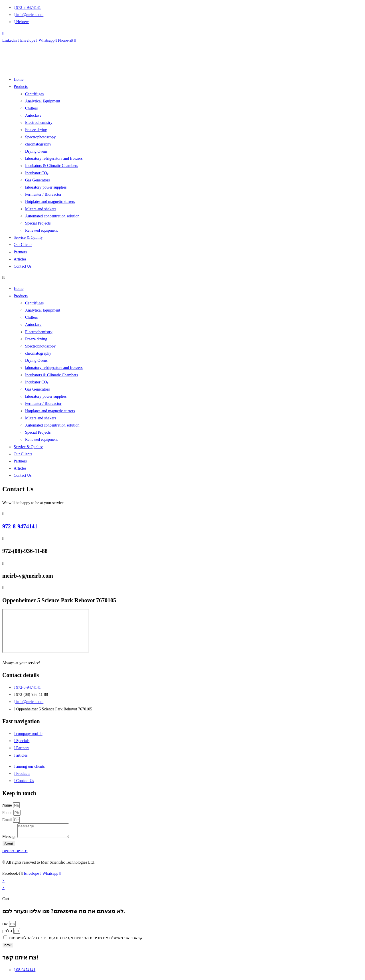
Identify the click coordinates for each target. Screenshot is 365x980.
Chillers (31, 108)
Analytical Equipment (43, 101)
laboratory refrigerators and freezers (54, 158)
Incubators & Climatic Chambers (51, 166)
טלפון (8, 933)
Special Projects (38, 223)
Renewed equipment (41, 230)
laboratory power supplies (46, 187)
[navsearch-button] (3, 33)
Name (8, 805)
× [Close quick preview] (3, 883)
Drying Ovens (36, 151)
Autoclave (33, 115)
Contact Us (23, 266)
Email (8, 820)
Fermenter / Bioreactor (43, 194)
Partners (20, 252)
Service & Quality (28, 238)
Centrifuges (34, 94)
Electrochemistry (39, 123)
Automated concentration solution (52, 216)
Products (21, 87)
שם (6, 926)
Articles (20, 259)
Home (19, 79)
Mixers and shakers (41, 209)
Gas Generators (37, 180)
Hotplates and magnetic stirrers (50, 202)
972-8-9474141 (20, 526)
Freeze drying (36, 130)
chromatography (38, 144)
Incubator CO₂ (37, 173)
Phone (8, 813)
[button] (182, 277)
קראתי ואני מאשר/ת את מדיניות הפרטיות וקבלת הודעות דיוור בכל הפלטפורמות (76, 940)
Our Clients (23, 245)
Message (10, 839)
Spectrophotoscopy (40, 137)
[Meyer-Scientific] (46, 631)
